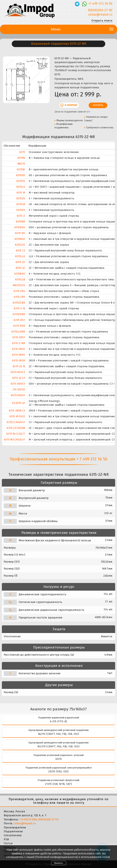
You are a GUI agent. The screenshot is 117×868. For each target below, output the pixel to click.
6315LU (21, 187)
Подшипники (13, 831)
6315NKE (20, 274)
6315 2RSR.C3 (17, 411)
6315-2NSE (19, 349)
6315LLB (20, 280)
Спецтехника (13, 835)
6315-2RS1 (19, 337)
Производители (15, 827)
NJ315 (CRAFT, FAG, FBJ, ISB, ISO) (58, 734)
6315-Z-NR (19, 343)
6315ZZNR (19, 303)
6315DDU (20, 227)
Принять (59, 863)
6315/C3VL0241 (16, 422)
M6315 (21, 164)
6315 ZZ (20, 262)
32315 (59, 759)
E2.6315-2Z (19, 403)
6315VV (21, 181)
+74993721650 (28, 819)
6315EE (21, 210)
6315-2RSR (19, 361)
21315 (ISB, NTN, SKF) (58, 784)
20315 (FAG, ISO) (58, 771)
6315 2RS (19, 297)
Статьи (8, 843)
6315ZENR (19, 314)
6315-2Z (20, 268)
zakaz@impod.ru (25, 823)
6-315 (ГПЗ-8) (59, 721)
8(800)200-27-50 (48, 819)
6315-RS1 (19, 320)
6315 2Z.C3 (19, 378)
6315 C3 (20, 251)
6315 (22, 152)
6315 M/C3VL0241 (14, 440)
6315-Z (21, 216)
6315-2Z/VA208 (16, 428)
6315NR (20, 222)
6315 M (21, 193)
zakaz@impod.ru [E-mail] (100, 14)
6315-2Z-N (19, 366)
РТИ (6, 839)
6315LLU (20, 256)
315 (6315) (19, 390)
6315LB (21, 204)
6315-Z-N (19, 308)
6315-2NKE (18, 355)
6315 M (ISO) (17, 416)
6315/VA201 (18, 395)
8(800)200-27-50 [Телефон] (100, 10)
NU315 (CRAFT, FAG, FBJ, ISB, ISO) (58, 746)
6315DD (21, 175)
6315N (21, 158)
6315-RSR (19, 326)
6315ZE (21, 198)
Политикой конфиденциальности (57, 857)
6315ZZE (20, 245)
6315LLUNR (18, 332)
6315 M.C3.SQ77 (16, 434)
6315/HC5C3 (18, 372)
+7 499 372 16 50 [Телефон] (100, 4)
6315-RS (20, 233)
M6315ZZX (19, 285)
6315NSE (20, 239)
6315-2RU (19, 291)
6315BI (21, 170)
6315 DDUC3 (18, 384)
